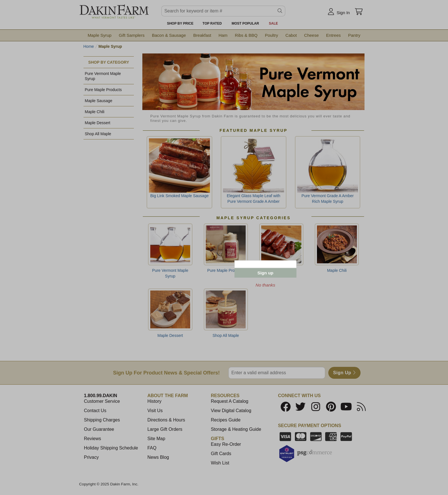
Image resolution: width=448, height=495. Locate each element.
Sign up (265, 273)
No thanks (265, 285)
